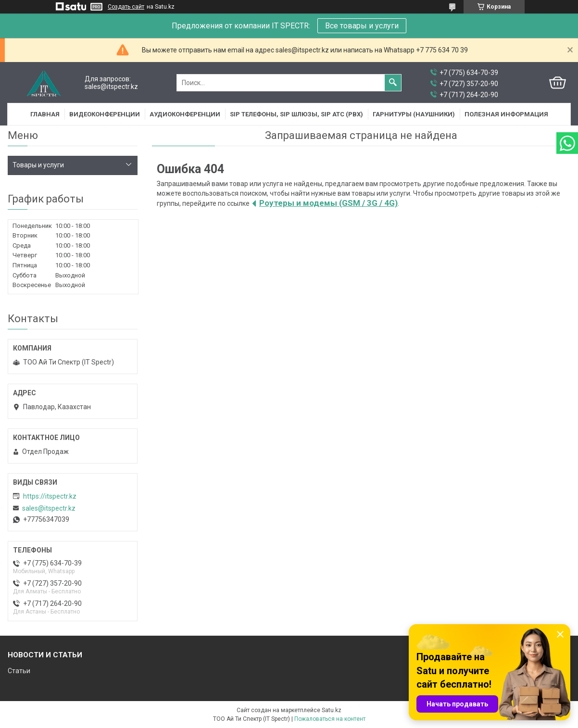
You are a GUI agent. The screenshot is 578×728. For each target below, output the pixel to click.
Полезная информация (506, 114)
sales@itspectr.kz (49, 508)
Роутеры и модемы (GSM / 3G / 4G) (328, 203)
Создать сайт (126, 7)
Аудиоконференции (185, 114)
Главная (45, 114)
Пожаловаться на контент (330, 719)
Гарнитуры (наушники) (414, 114)
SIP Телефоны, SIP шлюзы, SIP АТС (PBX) (296, 114)
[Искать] (393, 83)
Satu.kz (332, 710)
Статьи (19, 671)
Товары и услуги (38, 165)
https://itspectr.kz (50, 496)
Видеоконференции (105, 114)
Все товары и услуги (362, 26)
